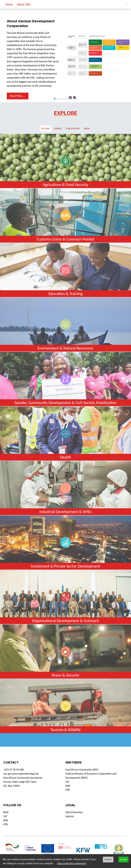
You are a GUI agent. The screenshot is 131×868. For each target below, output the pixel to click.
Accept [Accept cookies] (123, 859)
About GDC (24, 4)
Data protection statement (72, 863)
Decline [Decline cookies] (108, 859)
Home (9, 4)
